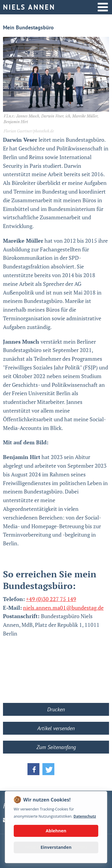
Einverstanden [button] (56, 847)
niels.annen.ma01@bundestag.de (63, 608)
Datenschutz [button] (85, 816)
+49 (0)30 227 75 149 (51, 599)
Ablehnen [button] (56, 831)
